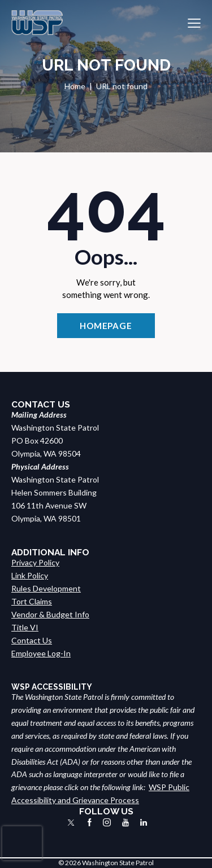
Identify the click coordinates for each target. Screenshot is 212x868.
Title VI (25, 627)
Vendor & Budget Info (50, 614)
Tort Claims (32, 601)
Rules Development (46, 588)
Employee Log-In (41, 653)
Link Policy (30, 575)
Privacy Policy (35, 562)
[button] (194, 23)
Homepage (106, 326)
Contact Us (32, 640)
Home (75, 86)
